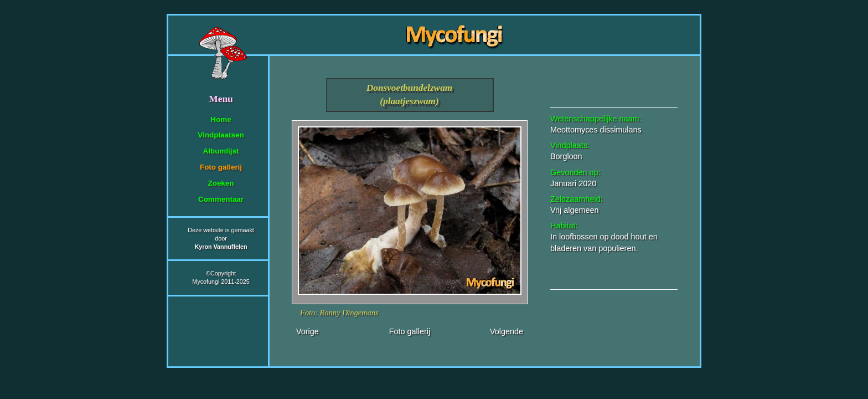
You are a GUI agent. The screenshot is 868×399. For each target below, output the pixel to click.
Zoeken (221, 183)
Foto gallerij (221, 167)
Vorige (308, 331)
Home (221, 119)
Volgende (507, 331)
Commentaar (221, 199)
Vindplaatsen (221, 135)
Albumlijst (221, 151)
